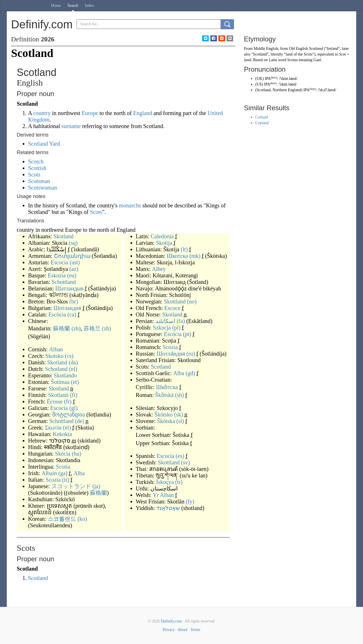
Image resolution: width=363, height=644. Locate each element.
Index (89, 6)
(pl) (176, 328)
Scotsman (39, 181)
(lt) (184, 249)
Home (56, 6)
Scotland (161, 367)
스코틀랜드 (62, 519)
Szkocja (162, 328)
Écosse (55, 401)
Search (73, 6)
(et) (75, 382)
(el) (67, 428)
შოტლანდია (69, 415)
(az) (74, 269)
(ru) (191, 354)
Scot (342, 54)
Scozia (53, 480)
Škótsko (164, 415)
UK (259, 79)
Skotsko (54, 356)
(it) (66, 480)
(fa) (181, 321)
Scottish (37, 168)
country (42, 113)
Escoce (173, 308)
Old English (298, 49)
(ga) (63, 473)
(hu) (76, 454)
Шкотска (177, 256)
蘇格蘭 (62, 328)
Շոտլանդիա (72, 256)
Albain (49, 473)
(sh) (179, 395)
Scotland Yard (44, 144)
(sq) (73, 243)
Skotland (63, 236)
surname (71, 126)
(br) (74, 301)
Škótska (166, 421)
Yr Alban (163, 495)
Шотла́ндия (171, 354)
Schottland (64, 282)
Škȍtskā (164, 395)
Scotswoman (43, 188)
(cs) (69, 356)
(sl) (180, 421)
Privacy (169, 630)
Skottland (175, 301)
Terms (195, 630)
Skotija (164, 243)
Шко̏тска (167, 387)
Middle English (266, 49)
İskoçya (165, 482)
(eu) (72, 275)
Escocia (59, 262)
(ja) (96, 486)
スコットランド (71, 486)
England (143, 113)
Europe (90, 113)
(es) (180, 456)
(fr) (68, 401)
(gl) (74, 408)
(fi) (74, 395)
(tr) (179, 482)
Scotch (36, 161)
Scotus (293, 60)
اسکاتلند (165, 321)
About (182, 630)
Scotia (63, 467)
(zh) (76, 328)
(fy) (190, 501)
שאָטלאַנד (168, 508)
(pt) (187, 334)
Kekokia (62, 434)
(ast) (75, 262)
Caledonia (162, 236)
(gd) (190, 373)
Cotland (261, 117)
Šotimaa (60, 382)
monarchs (130, 205)
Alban (56, 349)
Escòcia (57, 314)
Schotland (56, 369)
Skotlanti (58, 395)
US (259, 84)
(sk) (179, 415)
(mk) (195, 256)
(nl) (73, 369)
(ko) (82, 519)
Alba (79, 473)
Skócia (63, 454)
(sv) (186, 462)
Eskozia (57, 275)
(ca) (72, 314)
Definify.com (171, 621)
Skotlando (65, 375)
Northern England (287, 90)
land (247, 60)
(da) (73, 362)
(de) (80, 421)
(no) (192, 301)
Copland (262, 123)
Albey (159, 269)
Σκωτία (53, 428)
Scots (34, 175)
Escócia (173, 334)
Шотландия (67, 308)
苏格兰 (92, 328)
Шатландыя (69, 288)
